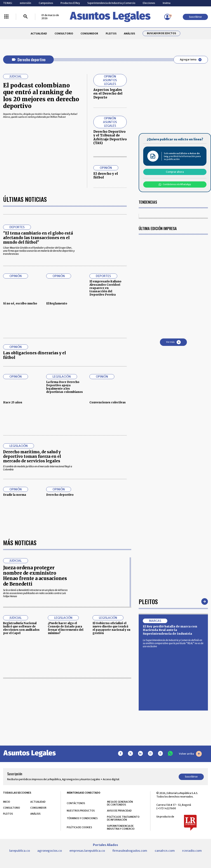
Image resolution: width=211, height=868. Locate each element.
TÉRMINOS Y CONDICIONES (82, 818)
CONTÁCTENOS (76, 803)
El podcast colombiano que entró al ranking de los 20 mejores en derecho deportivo (41, 96)
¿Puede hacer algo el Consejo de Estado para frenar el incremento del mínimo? (66, 628)
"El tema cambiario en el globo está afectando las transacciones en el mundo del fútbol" (38, 238)
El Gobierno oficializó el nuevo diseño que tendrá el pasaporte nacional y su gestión (111, 628)
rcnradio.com (192, 851)
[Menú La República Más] (6, 17)
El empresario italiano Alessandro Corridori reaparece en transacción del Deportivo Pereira (105, 288)
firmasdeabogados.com (130, 851)
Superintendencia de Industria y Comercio (111, 3)
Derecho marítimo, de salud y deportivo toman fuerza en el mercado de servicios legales (32, 456)
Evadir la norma (15, 495)
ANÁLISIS (129, 33)
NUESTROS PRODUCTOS (81, 811)
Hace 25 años (13, 402)
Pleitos (148, 601)
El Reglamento (57, 304)
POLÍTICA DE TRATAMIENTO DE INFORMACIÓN (123, 818)
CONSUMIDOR (89, 33)
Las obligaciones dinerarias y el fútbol (35, 355)
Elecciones (149, 3)
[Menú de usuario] (167, 17)
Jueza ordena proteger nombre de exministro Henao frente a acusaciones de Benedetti (35, 576)
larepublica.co (20, 851)
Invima (167, 3)
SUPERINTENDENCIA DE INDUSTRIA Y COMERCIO (121, 827)
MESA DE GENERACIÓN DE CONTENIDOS (120, 803)
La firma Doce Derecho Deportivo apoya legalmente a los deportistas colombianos (64, 387)
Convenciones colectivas (108, 402)
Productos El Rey (70, 3)
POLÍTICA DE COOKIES (79, 827)
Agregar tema (191, 60)
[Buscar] (26, 17)
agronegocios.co (50, 851)
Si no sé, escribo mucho (20, 304)
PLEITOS (111, 33)
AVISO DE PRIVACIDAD (119, 811)
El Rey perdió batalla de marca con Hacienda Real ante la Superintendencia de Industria (170, 630)
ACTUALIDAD (39, 33)
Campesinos (46, 3)
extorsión (25, 3)
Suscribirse (195, 17)
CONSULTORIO (64, 33)
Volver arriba (190, 754)
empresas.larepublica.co (87, 851)
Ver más (173, 342)
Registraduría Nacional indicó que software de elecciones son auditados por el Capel (21, 628)
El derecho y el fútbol (106, 176)
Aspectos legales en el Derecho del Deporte (108, 94)
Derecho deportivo (60, 495)
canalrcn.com (165, 851)
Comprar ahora (175, 172)
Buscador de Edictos (161, 33)
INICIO (7, 802)
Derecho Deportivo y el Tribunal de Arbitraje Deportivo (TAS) (110, 137)
